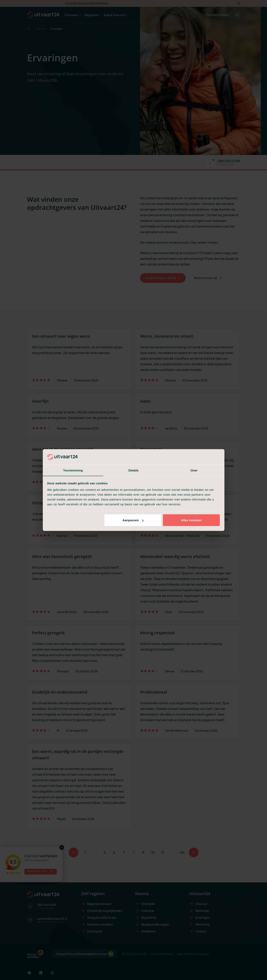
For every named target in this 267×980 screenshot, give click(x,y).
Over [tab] (194, 470)
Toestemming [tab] (73, 470)
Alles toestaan (191, 520)
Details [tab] (134, 470)
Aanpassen (133, 520)
